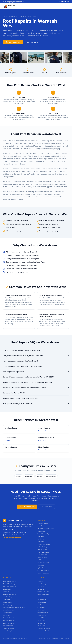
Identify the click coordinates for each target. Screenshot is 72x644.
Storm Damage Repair (43, 592)
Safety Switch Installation (10, 581)
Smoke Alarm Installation (10, 594)
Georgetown (29, 476)
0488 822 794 (64, 2)
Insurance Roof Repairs (44, 631)
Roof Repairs (41, 581)
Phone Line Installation (9, 618)
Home (5, 16)
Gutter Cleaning (42, 584)
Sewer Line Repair (42, 557)
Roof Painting (41, 626)
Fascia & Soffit (41, 618)
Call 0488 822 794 (13, 42)
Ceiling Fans (6, 592)
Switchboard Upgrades (9, 597)
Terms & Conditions (52, 639)
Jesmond (40, 476)
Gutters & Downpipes (43, 594)
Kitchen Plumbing (42, 547)
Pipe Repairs (41, 542)
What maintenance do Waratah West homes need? (36, 398)
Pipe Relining (41, 565)
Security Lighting (7, 605)
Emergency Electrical (8, 628)
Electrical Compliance (9, 631)
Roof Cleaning (41, 623)
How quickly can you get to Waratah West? (36, 404)
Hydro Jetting (41, 568)
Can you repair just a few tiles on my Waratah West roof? (36, 356)
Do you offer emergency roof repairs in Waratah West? (36, 366)
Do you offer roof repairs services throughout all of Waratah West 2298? (36, 377)
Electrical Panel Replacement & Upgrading (14, 607)
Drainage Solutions (43, 550)
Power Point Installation (9, 587)
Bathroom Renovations (44, 544)
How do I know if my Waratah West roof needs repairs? (36, 350)
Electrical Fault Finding (9, 584)
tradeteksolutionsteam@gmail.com (15, 532)
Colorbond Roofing (43, 607)
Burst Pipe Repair (42, 555)
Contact (67, 639)
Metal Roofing (41, 587)
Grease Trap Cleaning (43, 573)
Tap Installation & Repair (44, 534)
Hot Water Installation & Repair (46, 529)
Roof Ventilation (42, 610)
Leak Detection (41, 531)
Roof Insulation (42, 615)
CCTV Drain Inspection (43, 570)
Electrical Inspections (9, 610)
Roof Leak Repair (42, 602)
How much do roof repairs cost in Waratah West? (36, 361)
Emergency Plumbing (43, 523)
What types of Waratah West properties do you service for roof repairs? (36, 382)
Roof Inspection (42, 589)
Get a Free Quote (32, 42)
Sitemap (61, 639)
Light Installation (7, 589)
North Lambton (51, 476)
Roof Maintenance (42, 605)
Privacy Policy (42, 639)
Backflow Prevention (43, 560)
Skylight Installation (43, 613)
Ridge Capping (41, 621)
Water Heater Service (43, 563)
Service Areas (13, 16)
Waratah (19, 476)
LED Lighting (6, 600)
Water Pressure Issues (43, 552)
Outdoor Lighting (8, 602)
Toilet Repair (41, 536)
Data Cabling (6, 615)
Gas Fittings (41, 539)
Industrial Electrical (8, 626)
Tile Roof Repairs (42, 600)
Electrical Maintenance (9, 621)
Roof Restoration (42, 597)
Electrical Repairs (7, 613)
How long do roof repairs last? (36, 372)
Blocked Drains (41, 526)
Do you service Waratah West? (36, 393)
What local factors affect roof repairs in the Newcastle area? (36, 388)
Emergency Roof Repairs (44, 628)
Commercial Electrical (9, 623)
